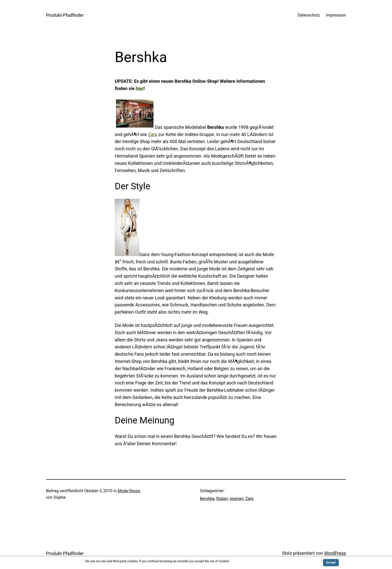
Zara (152, 134)
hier (140, 88)
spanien (237, 499)
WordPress (335, 553)
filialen (222, 499)
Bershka (207, 499)
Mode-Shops (129, 491)
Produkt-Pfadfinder (65, 15)
